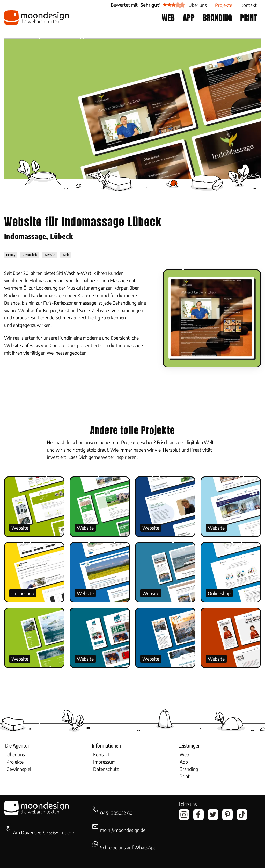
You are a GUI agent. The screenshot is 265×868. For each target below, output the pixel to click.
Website (20, 528)
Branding (189, 769)
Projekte (15, 762)
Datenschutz (106, 769)
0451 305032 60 (116, 813)
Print (185, 776)
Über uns (16, 754)
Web (184, 754)
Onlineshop (23, 593)
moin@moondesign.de (123, 830)
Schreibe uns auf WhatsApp (128, 847)
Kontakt (101, 754)
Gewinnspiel (19, 769)
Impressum (104, 762)
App (184, 762)
